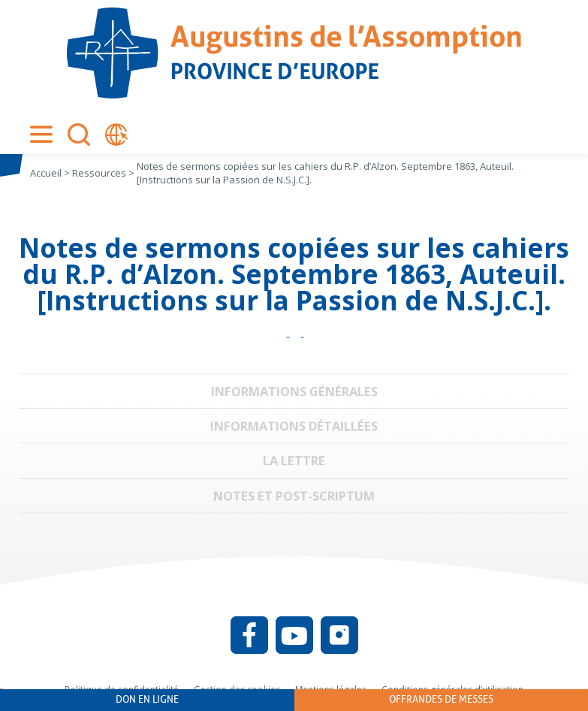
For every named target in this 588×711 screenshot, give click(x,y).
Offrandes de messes (441, 699)
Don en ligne (147, 699)
